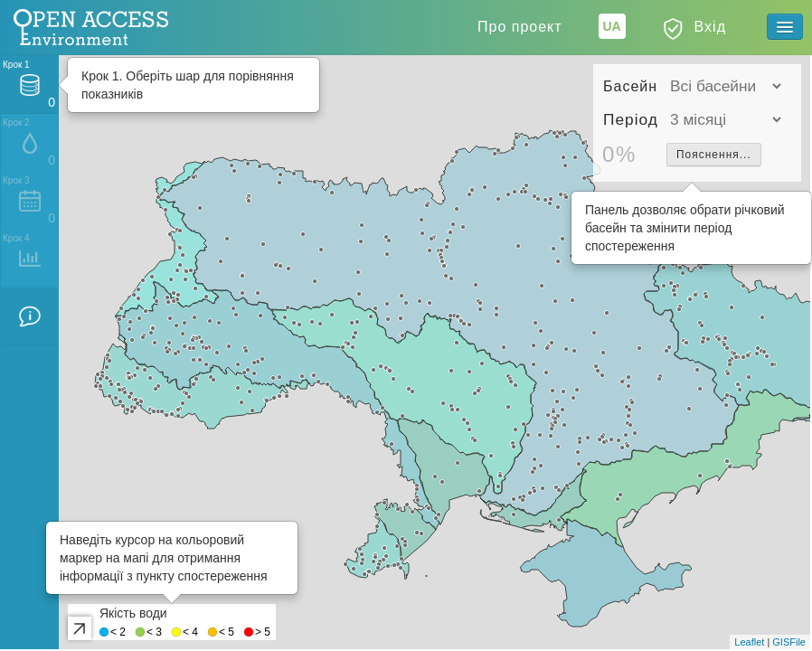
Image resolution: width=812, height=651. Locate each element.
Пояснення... (714, 155)
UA (611, 26)
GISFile (789, 642)
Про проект (520, 27)
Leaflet (749, 642)
